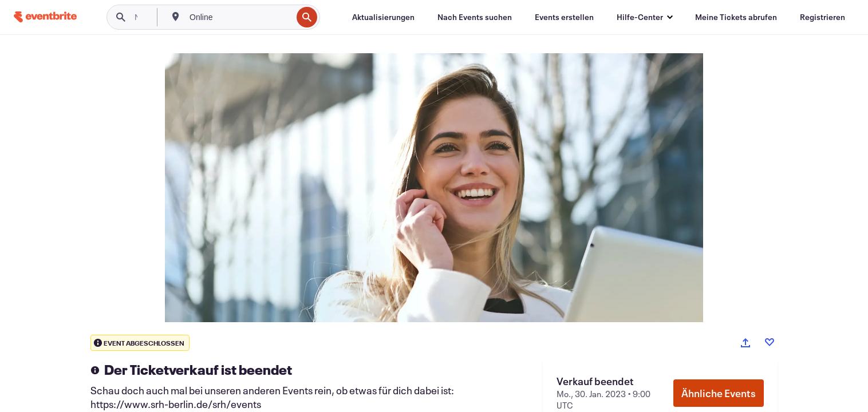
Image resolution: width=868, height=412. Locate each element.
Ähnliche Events (719, 393)
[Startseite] (45, 17)
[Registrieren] (822, 17)
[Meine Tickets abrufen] (736, 17)
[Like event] (770, 342)
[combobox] (240, 17)
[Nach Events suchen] (475, 17)
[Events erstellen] (564, 17)
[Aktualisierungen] (383, 17)
